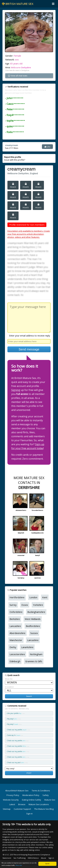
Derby (13, 647)
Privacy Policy (13, 795)
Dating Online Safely (32, 800)
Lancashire (15, 626)
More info (19, 865)
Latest (12, 804)
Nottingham (36, 654)
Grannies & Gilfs (34, 661)
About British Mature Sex (17, 791)
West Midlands (33, 619)
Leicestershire (17, 654)
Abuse (44, 858)
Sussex (34, 633)
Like (47, 147)
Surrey (13, 605)
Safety (46, 795)
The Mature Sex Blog (44, 809)
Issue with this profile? (15, 158)
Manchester (16, 640)
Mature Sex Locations (39, 804)
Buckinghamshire (36, 612)
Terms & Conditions (41, 791)
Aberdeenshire (17, 633)
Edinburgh (15, 661)
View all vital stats (18, 76)
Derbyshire (26, 68)
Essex (25, 605)
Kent (45, 597)
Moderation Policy (31, 795)
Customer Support (22, 809)
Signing (16, 390)
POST (29, 773)
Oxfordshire (16, 612)
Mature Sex (50, 800)
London (33, 597)
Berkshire (15, 619)
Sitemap (7, 809)
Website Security (11, 800)
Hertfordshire (17, 597)
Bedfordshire (33, 626)
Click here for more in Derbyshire (17, 70)
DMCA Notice (33, 858)
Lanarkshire (27, 647)
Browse (22, 804)
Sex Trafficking (19, 858)
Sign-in (29, 814)
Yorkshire (38, 605)
